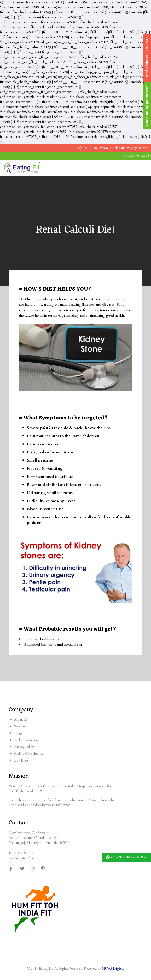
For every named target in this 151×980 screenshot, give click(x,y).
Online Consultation (29, 754)
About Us (21, 720)
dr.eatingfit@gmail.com (132, 148)
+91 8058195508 (96, 148)
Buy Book (21, 760)
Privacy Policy (24, 747)
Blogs (18, 733)
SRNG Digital (113, 968)
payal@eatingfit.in (22, 858)
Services (20, 726)
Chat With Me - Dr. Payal (130, 857)
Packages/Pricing (26, 740)
